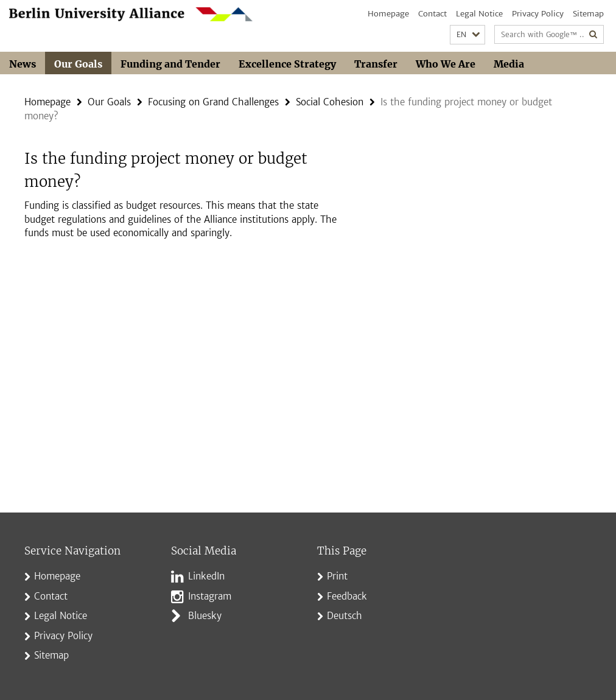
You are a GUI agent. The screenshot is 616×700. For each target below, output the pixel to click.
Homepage (388, 14)
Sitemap (588, 14)
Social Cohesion (330, 102)
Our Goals (78, 64)
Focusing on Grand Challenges (213, 102)
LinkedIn (206, 576)
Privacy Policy (538, 14)
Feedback (347, 596)
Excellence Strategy (287, 64)
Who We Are (446, 64)
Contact (432, 14)
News (23, 64)
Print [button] (337, 576)
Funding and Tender (170, 64)
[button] (467, 35)
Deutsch (345, 616)
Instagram (210, 596)
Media (509, 64)
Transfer (376, 64)
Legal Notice (479, 14)
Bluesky (205, 616)
